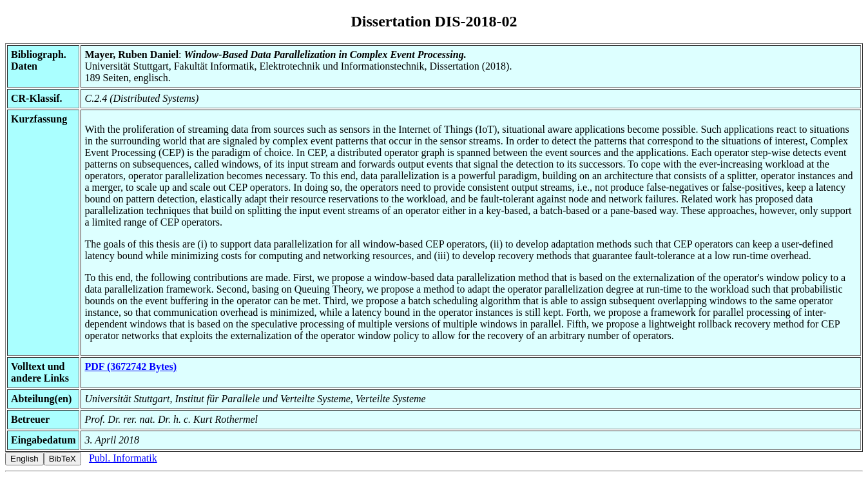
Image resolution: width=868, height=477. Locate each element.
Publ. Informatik (123, 458)
